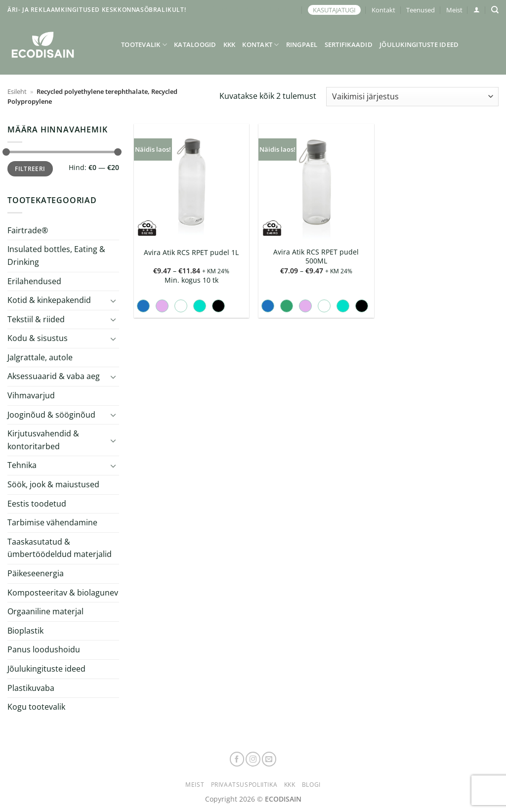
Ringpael (302, 44)
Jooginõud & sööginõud (51, 415)
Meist (454, 10)
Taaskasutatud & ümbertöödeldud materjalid (60, 548)
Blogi (311, 785)
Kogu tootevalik (36, 707)
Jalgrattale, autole (40, 357)
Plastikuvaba (31, 687)
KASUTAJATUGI (334, 10)
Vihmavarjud (31, 395)
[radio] (143, 306)
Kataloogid (195, 44)
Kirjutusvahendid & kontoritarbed (43, 440)
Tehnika (22, 465)
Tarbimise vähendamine (52, 522)
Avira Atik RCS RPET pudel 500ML (316, 257)
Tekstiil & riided (36, 319)
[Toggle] (113, 300)
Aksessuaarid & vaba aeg (54, 376)
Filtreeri (30, 169)
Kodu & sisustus (38, 338)
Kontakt (383, 10)
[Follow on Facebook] (237, 759)
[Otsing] (495, 10)
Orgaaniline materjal (45, 611)
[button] (477, 10)
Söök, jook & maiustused (53, 484)
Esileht (17, 91)
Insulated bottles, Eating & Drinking (56, 256)
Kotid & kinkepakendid (49, 300)
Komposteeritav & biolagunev (63, 593)
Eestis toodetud (37, 504)
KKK (230, 44)
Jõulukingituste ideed (419, 44)
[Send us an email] (269, 759)
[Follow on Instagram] (253, 759)
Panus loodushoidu (44, 649)
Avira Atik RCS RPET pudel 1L (191, 253)
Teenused (421, 10)
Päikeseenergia (36, 573)
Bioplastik (25, 631)
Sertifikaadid (349, 44)
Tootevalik (144, 45)
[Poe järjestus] (412, 97)
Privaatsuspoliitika (244, 785)
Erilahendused (34, 281)
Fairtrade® (28, 230)
